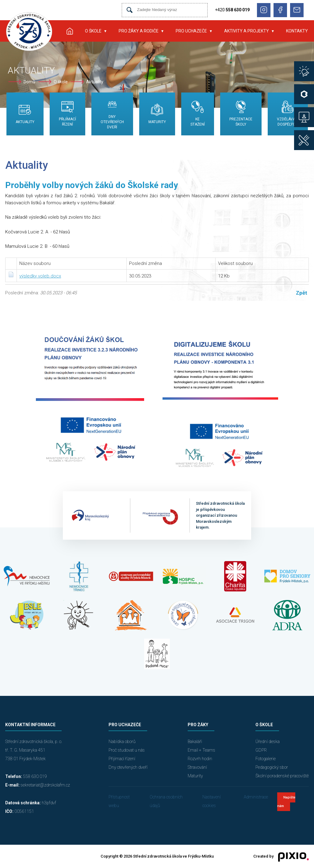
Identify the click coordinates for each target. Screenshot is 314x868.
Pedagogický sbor (272, 767)
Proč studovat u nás (127, 750)
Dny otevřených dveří (128, 767)
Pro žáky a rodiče (139, 31)
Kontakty (297, 31)
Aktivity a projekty (247, 31)
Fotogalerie (266, 759)
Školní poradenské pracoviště (282, 776)
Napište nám (286, 802)
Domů (29, 82)
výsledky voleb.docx (40, 276)
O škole (93, 31)
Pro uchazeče (191, 31)
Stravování (197, 767)
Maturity (195, 776)
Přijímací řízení (122, 759)
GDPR (261, 750)
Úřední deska (268, 742)
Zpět (302, 293)
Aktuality (95, 82)
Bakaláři (195, 742)
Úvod (70, 31)
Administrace (256, 797)
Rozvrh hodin (200, 759)
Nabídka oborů (122, 742)
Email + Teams (201, 750)
